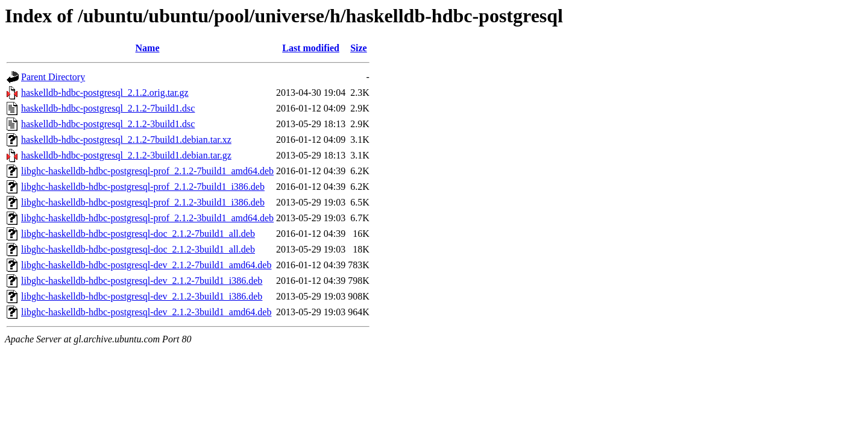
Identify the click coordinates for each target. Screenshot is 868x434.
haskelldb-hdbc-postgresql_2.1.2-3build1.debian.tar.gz (126, 155)
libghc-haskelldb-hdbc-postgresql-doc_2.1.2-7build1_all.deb (138, 234)
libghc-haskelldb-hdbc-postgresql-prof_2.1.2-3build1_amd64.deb (147, 218)
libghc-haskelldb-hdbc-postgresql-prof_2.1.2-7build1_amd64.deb (147, 171)
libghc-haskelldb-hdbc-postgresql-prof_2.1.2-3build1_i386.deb (143, 202)
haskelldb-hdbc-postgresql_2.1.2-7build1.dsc (108, 108)
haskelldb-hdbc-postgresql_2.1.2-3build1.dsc (108, 124)
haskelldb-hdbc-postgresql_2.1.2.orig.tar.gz (105, 93)
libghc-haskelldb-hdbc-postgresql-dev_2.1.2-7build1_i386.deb (142, 281)
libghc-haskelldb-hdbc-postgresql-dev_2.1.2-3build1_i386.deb (142, 296)
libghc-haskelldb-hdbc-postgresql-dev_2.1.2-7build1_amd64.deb (146, 265)
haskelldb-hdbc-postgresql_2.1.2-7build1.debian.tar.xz (126, 140)
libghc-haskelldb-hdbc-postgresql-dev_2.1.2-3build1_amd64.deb (146, 312)
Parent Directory (53, 77)
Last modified (311, 48)
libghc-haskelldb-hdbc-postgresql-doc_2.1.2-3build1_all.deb (138, 249)
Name (148, 48)
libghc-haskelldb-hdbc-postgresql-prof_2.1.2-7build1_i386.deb (143, 187)
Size (359, 48)
